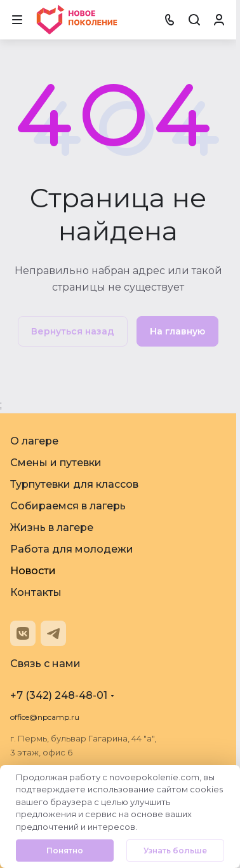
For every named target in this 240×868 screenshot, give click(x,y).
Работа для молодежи (72, 549)
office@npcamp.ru (45, 717)
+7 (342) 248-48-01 (59, 695)
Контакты (36, 592)
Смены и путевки (56, 463)
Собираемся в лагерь (68, 506)
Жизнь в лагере (52, 527)
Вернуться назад (73, 331)
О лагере (34, 441)
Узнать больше (175, 851)
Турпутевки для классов (74, 484)
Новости (33, 571)
